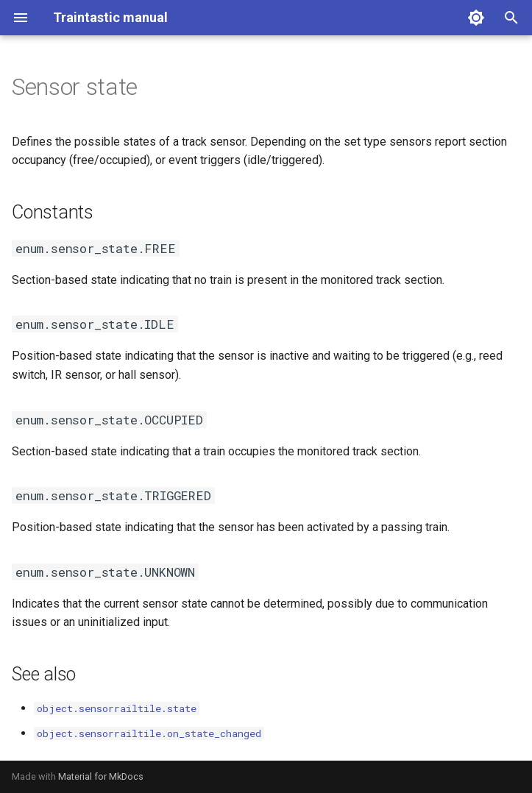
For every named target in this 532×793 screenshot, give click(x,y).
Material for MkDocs (101, 776)
